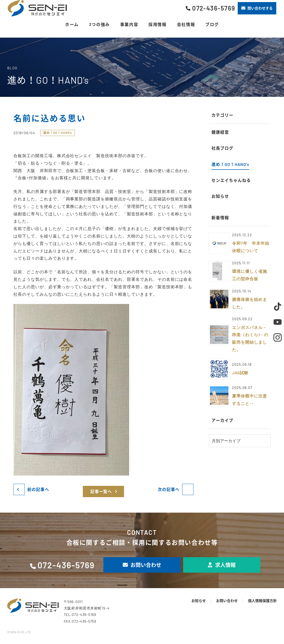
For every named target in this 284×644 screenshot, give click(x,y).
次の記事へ (169, 489)
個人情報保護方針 (262, 601)
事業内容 (129, 24)
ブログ (212, 24)
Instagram (278, 337)
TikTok (278, 307)
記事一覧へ (101, 491)
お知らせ (199, 601)
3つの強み (99, 24)
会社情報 (186, 24)
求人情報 (222, 565)
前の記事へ (38, 489)
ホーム (72, 24)
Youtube (278, 322)
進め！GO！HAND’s (58, 133)
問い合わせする (257, 8)
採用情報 (157, 24)
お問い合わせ (142, 565)
